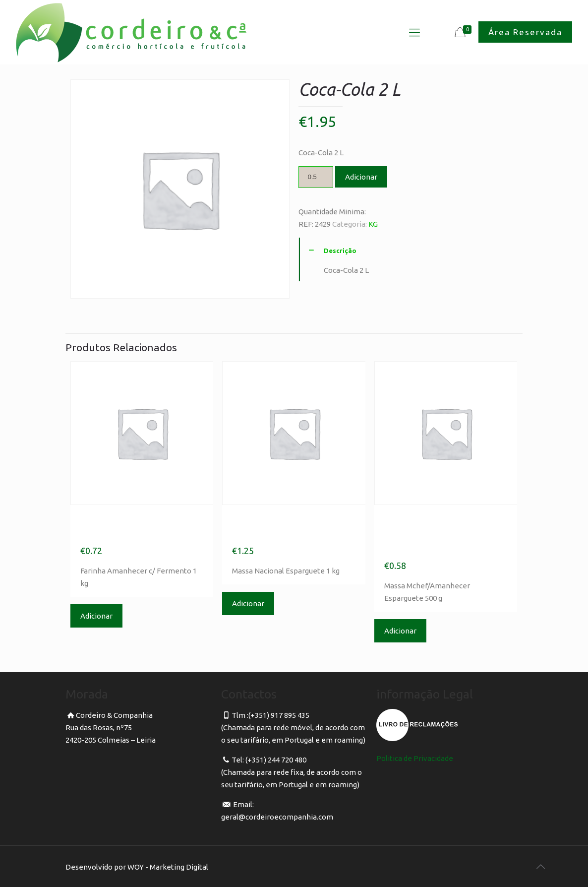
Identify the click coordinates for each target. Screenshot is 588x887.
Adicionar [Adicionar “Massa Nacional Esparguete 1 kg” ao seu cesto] (248, 603)
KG (373, 224)
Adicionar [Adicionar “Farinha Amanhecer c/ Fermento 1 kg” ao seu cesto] (96, 616)
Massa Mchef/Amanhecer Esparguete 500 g (436, 535)
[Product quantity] (316, 177)
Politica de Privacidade (415, 758)
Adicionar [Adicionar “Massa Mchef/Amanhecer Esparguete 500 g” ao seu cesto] (400, 631)
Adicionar (361, 177)
